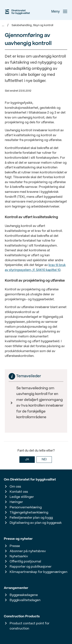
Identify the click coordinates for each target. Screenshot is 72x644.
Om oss (15, 487)
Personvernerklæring (26, 507)
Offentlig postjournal (25, 561)
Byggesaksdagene (24, 595)
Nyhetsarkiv (19, 556)
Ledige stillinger (22, 497)
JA (27, 459)
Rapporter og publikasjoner (31, 567)
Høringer (16, 502)
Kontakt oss (19, 492)
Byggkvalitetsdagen (25, 600)
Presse (15, 546)
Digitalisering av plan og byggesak (36, 523)
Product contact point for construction (29, 626)
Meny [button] (59, 11)
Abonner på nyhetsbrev (28, 551)
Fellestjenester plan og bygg (31, 518)
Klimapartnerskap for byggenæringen (38, 572)
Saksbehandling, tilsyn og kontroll (32, 25)
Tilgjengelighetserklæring (29, 513)
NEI (44, 459)
